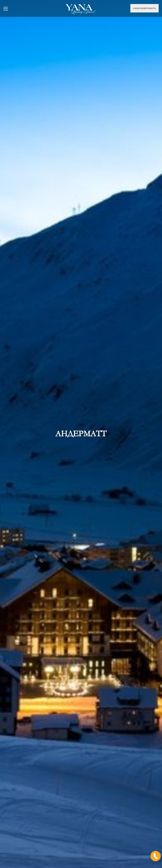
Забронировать (144, 8)
